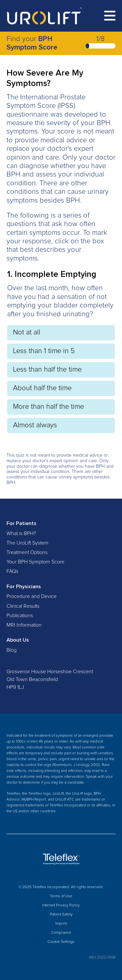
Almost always (35, 425)
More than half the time (48, 407)
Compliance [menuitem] (61, 933)
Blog (12, 650)
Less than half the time (47, 370)
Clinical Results (23, 606)
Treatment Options (27, 552)
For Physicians (24, 587)
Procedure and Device (32, 596)
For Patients (21, 523)
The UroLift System (27, 543)
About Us (18, 640)
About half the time (42, 388)
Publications (20, 616)
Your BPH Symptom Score (35, 562)
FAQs (12, 571)
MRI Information (24, 625)
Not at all (27, 333)
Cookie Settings (61, 942)
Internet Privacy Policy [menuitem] (61, 905)
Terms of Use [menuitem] (61, 896)
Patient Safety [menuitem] (61, 915)
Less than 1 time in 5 (44, 351)
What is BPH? (21, 533)
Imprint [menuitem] (61, 924)
